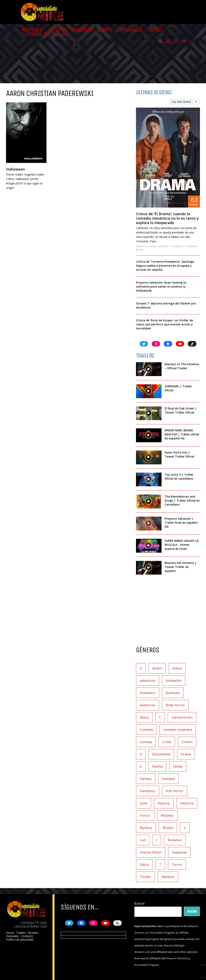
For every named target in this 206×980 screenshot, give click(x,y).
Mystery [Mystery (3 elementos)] (146, 828)
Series (105, 30)
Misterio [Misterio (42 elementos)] (167, 815)
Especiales (129, 30)
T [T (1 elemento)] (160, 865)
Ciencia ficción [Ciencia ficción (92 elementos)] (182, 717)
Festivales (12, 936)
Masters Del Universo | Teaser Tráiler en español (181, 567)
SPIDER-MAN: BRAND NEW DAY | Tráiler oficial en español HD (182, 434)
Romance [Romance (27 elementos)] (175, 840)
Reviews (58, 30)
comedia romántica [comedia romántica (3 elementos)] (178, 730)
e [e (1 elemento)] (141, 766)
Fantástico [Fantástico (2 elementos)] (148, 791)
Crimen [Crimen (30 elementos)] (187, 742)
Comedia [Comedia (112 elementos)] (146, 730)
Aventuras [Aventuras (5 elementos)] (148, 705)
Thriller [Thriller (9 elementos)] (145, 877)
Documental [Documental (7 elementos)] (161, 754)
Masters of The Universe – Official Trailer (182, 366)
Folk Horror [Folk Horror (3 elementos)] (175, 791)
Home (10, 933)
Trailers (21, 933)
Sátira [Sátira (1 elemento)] (144, 865)
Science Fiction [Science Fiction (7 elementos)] (151, 852)
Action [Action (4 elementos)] (177, 668)
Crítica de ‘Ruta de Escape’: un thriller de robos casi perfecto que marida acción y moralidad (164, 324)
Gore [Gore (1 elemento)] (144, 803)
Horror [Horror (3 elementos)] (145, 815)
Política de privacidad (20, 940)
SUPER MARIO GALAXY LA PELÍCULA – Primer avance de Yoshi (182, 545)
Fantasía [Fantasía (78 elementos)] (168, 779)
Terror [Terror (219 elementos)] (177, 865)
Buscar (140, 903)
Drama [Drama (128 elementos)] (186, 754)
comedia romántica (157, 246)
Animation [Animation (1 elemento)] (148, 693)
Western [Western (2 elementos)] (168, 877)
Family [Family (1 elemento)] (178, 766)
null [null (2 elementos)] (143, 840)
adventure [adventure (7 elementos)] (148, 681)
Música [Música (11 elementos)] (168, 828)
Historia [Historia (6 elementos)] (164, 803)
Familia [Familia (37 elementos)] (157, 766)
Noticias (32, 30)
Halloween (15, 169)
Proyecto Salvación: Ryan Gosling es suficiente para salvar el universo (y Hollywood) (161, 286)
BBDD (155, 30)
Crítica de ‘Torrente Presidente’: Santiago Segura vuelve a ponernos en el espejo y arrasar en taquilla (165, 266)
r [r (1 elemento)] (157, 840)
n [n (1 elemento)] (185, 828)
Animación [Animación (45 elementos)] (174, 681)
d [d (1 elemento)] (141, 754)
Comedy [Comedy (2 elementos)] (146, 742)
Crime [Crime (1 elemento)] (167, 742)
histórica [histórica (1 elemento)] (187, 803)
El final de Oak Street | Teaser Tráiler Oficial (181, 410)
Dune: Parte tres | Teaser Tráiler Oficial (179, 454)
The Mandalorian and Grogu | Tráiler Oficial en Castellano (182, 500)
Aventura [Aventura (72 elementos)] (173, 693)
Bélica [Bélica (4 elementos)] (144, 717)
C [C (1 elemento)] (160, 717)
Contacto (27, 936)
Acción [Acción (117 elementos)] (157, 668)
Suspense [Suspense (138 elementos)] (179, 852)
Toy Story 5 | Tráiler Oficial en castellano (179, 477)
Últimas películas (45, 34)
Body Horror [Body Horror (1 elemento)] (175, 705)
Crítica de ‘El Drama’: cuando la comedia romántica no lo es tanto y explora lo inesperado (167, 218)
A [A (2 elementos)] (141, 668)
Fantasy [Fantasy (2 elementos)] (146, 779)
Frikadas (82, 30)
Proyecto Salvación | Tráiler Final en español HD (181, 523)
